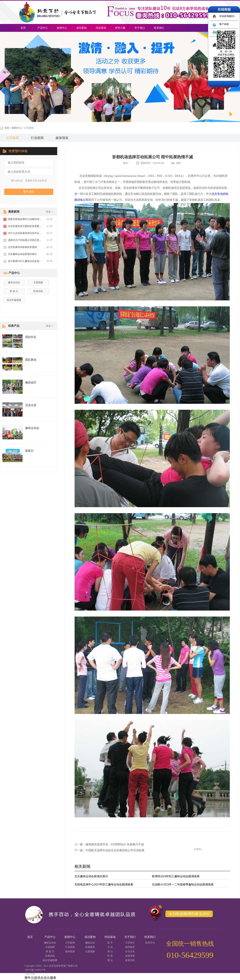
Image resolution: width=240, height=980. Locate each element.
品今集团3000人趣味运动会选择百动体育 (30, 261)
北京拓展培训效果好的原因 (22, 247)
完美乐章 (31, 405)
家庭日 (29, 451)
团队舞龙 (31, 360)
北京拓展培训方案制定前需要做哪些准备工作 (32, 226)
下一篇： (109, 850)
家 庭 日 (14, 291)
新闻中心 (17, 128)
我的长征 (31, 337)
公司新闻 (29, 128)
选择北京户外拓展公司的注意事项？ (27, 240)
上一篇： (109, 844)
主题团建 (38, 282)
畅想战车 (31, 383)
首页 (23, 28)
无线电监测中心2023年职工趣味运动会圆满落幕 (104, 884)
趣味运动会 (14, 282)
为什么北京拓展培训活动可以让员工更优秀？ (32, 233)
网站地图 (30, 974)
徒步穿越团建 (14, 300)
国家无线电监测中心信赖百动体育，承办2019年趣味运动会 (39, 219)
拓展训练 (38, 291)
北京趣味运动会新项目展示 (91, 876)
